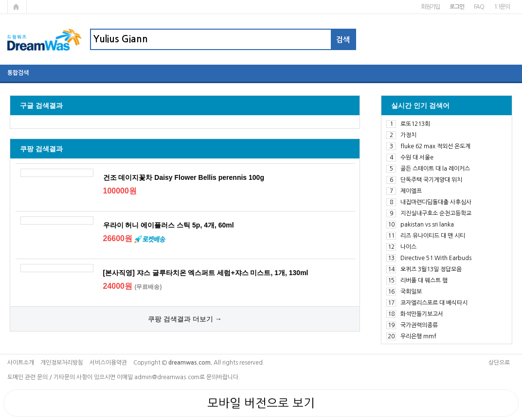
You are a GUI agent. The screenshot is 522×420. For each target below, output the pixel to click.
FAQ (479, 7)
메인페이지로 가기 (17, 7)
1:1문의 (502, 7)
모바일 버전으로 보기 (261, 403)
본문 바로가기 (0, 0)
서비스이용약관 (108, 363)
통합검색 (18, 73)
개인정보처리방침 (62, 363)
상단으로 (499, 363)
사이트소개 (21, 363)
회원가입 (430, 7)
